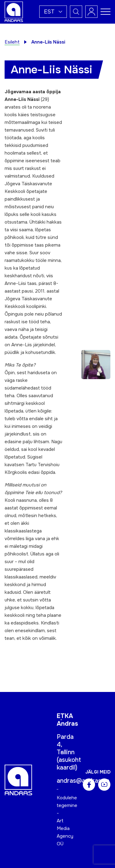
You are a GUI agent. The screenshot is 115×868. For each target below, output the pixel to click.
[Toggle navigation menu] (105, 12)
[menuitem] (53, 12)
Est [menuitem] (49, 12)
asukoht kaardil (69, 764)
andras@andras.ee (83, 781)
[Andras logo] (14, 11)
